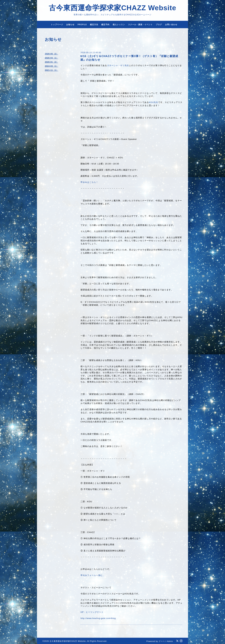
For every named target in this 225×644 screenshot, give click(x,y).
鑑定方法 (94, 25)
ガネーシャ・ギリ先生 (118, 65)
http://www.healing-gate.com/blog (98, 618)
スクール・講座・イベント (140, 25)
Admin (170, 641)
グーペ (162, 641)
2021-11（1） (52, 70)
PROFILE (82, 25)
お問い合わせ (171, 25)
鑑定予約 (105, 25)
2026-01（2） (52, 62)
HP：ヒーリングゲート (92, 612)
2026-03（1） (52, 58)
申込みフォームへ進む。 (93, 575)
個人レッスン (119, 25)
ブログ (159, 25)
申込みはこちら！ (89, 182)
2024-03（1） (52, 66)
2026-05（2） (52, 54)
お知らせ (70, 25)
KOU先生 (153, 102)
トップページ (57, 25)
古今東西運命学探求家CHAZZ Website (112, 8)
